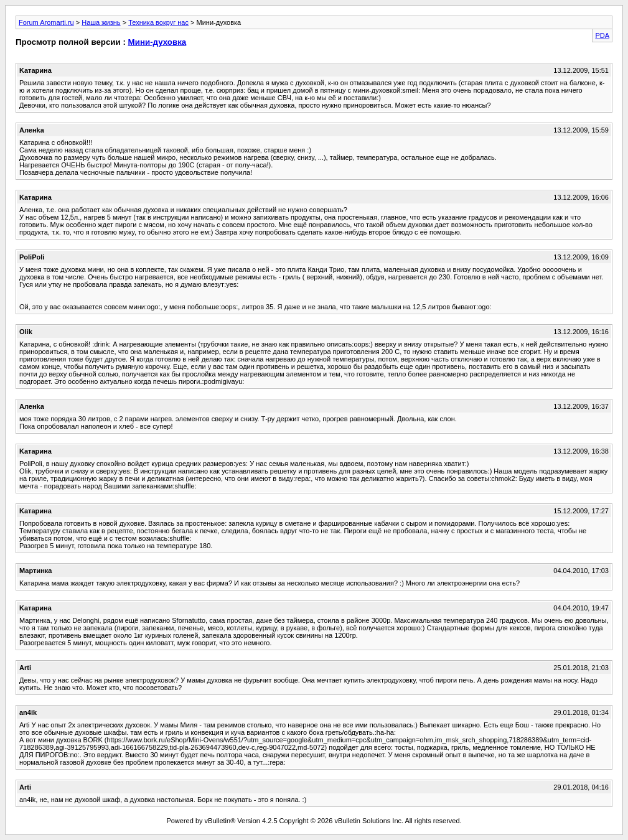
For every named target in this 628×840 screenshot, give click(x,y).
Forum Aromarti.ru (46, 22)
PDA (602, 35)
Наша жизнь (101, 22)
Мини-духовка (157, 42)
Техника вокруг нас (158, 22)
